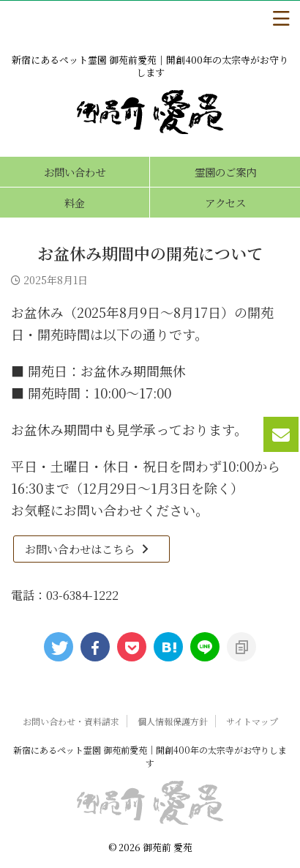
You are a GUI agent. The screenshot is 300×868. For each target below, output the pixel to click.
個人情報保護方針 (173, 721)
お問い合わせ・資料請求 (71, 721)
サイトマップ (252, 721)
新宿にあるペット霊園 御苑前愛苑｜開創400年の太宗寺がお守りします (150, 756)
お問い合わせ (75, 172)
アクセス (225, 203)
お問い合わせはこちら (88, 549)
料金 (75, 203)
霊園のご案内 (225, 172)
